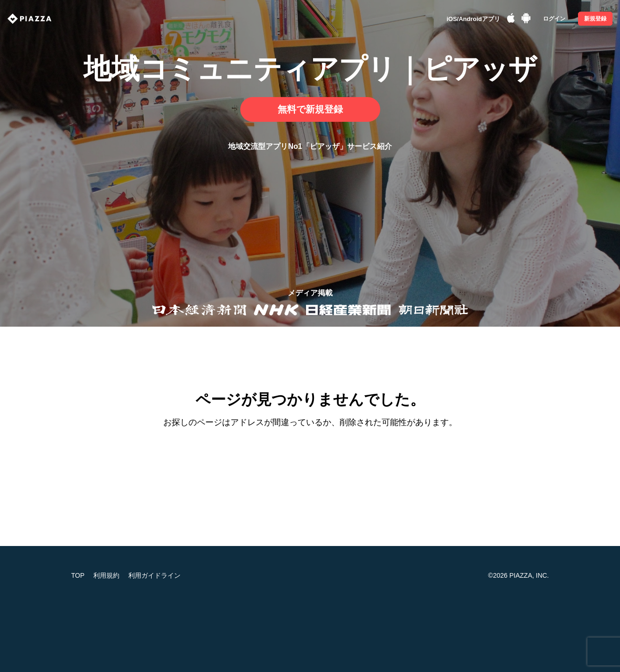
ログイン (554, 19)
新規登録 (595, 19)
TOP (78, 575)
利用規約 (106, 575)
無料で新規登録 (310, 109)
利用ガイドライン (154, 575)
